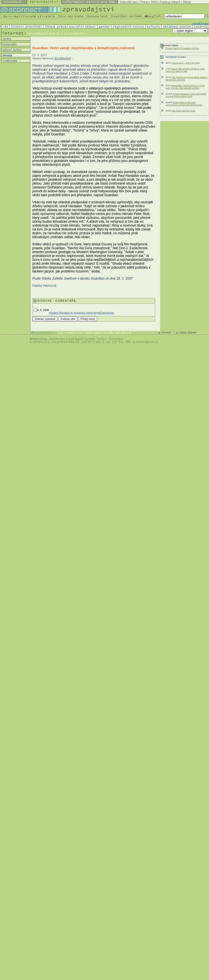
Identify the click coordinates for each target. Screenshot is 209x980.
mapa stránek (188, 333)
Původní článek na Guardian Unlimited (182, 48)
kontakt (166, 333)
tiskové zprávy (12, 50)
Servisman (108, 313)
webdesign (57, 339)
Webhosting (39, 339)
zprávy (6, 39)
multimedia (9, 61)
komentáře (9, 44)
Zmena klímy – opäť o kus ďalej (186, 63)
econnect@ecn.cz (146, 342)
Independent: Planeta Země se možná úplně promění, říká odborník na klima (185, 87)
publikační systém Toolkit (87, 339)
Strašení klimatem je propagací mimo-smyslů (75, 313)
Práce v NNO (149, 2)
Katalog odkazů (170, 2)
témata (7, 55)
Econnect (116, 339)
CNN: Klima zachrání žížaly (183, 111)
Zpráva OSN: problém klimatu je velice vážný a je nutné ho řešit (185, 70)
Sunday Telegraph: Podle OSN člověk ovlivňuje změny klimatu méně (186, 95)
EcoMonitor (63, 58)
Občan (187, 2)
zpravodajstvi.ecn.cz (44, 33)
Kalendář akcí (129, 2)
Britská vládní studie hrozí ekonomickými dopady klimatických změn (184, 104)
